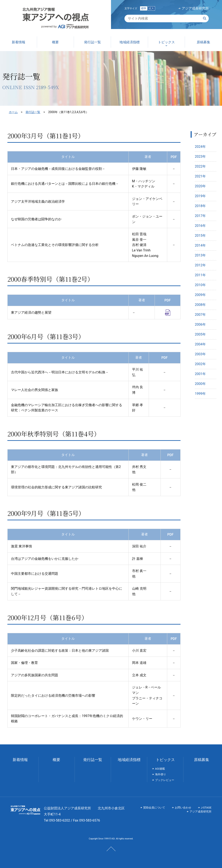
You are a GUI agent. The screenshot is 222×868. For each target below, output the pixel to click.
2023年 (200, 157)
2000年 (200, 384)
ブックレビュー (165, 780)
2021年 (200, 176)
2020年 (200, 186)
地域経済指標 (129, 760)
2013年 (200, 255)
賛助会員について (154, 808)
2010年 (200, 285)
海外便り (160, 774)
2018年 (200, 206)
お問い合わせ (183, 808)
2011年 (200, 275)
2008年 (200, 305)
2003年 (200, 354)
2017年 (200, 216)
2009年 (200, 295)
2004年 (200, 344)
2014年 (200, 245)
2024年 (200, 147)
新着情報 (20, 760)
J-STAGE (206, 808)
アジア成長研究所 (195, 8)
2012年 (200, 265)
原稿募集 (202, 760)
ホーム (13, 112)
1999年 (200, 394)
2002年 (200, 364)
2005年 (200, 334)
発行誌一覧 (33, 112)
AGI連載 (160, 769)
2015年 (200, 236)
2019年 (200, 196)
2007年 (200, 315)
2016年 (200, 226)
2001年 (200, 374)
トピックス (165, 760)
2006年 (200, 324)
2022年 (200, 166)
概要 (56, 760)
